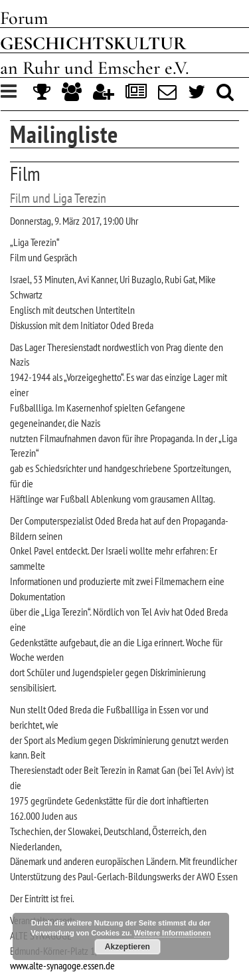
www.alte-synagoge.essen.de (62, 965)
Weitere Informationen (173, 933)
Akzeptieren (127, 947)
